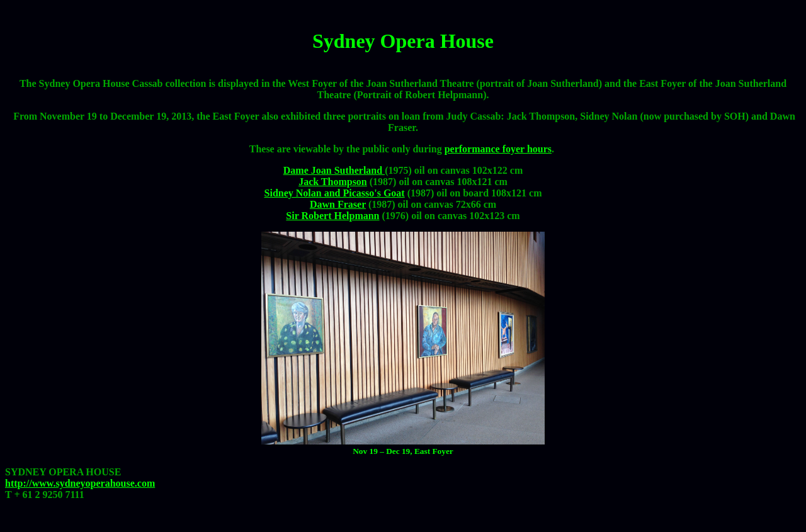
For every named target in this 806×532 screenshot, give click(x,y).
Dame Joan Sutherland (334, 170)
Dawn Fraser (338, 204)
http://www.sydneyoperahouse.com (80, 483)
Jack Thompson (333, 182)
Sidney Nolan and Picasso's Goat (335, 193)
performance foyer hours (498, 149)
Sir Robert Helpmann (332, 216)
